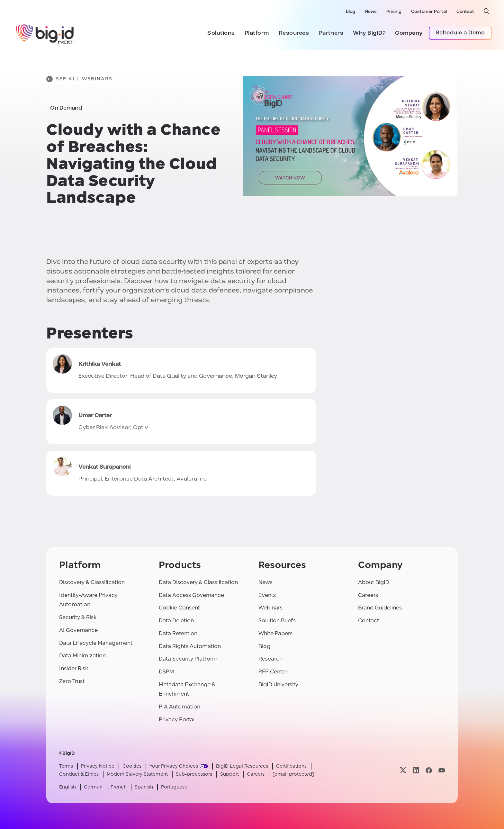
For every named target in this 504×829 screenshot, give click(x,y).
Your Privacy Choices (174, 766)
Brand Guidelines (380, 608)
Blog (351, 12)
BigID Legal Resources (242, 766)
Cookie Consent (179, 608)
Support (230, 774)
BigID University (278, 685)
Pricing (394, 12)
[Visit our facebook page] (429, 770)
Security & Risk (78, 617)
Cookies (132, 766)
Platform (257, 33)
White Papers (275, 633)
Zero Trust (72, 681)
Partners (331, 33)
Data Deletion (176, 621)
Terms (66, 766)
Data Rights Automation (190, 646)
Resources (294, 33)
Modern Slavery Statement (137, 774)
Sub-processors (194, 774)
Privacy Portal (177, 720)
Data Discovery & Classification (198, 582)
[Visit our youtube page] (442, 770)
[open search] (487, 11)
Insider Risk (74, 668)
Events (267, 595)
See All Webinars (79, 79)
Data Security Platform (188, 659)
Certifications (291, 766)
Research (270, 659)
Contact (465, 12)
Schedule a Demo (460, 33)
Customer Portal (429, 12)
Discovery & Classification (92, 582)
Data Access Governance (191, 595)
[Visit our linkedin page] (416, 770)
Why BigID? (369, 33)
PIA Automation (180, 707)
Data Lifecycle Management (96, 643)
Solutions (221, 33)
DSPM (166, 672)
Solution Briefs (277, 621)
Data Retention (178, 633)
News (371, 12)
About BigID (374, 582)
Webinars (270, 608)
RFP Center (273, 672)
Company (409, 33)
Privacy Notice (98, 766)
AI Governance (78, 630)
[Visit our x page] (403, 770)
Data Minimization (82, 656)
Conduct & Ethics (79, 774)
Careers (368, 595)
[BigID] (45, 33)
